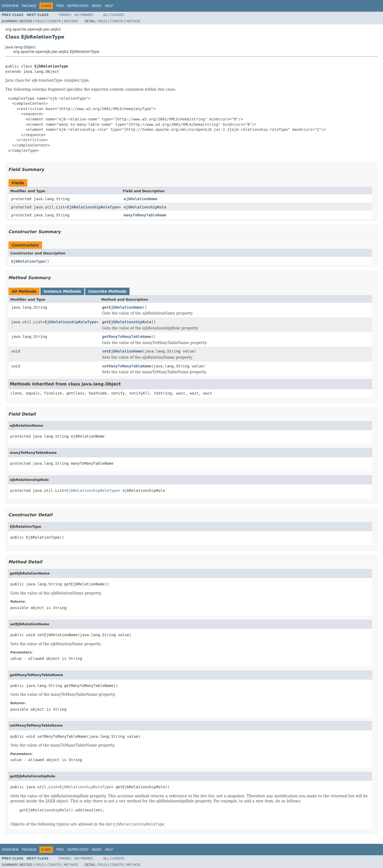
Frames (65, 15)
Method (71, 21)
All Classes (114, 15)
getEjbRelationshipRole (127, 322)
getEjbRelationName (122, 307)
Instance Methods (62, 291)
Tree (60, 6)
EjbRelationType (28, 261)
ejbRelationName (140, 199)
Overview (10, 6)
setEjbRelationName (122, 351)
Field (40, 21)
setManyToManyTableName (127, 366)
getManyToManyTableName (127, 337)
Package (29, 6)
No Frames (84, 15)
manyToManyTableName (145, 215)
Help (109, 6)
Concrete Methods (107, 291)
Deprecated (78, 6)
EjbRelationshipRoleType (93, 207)
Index (97, 6)
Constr (54, 21)
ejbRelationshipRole (145, 207)
